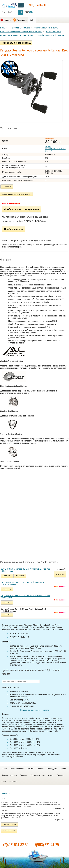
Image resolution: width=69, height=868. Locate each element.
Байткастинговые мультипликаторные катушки (21, 32)
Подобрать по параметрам (16, 43)
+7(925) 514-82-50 (36, 5)
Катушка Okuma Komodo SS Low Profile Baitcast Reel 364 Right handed (25, 597)
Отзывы (30, 769)
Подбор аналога (13, 229)
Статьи (51, 775)
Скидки (63, 769)
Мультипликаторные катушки (47, 28)
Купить (60, 574)
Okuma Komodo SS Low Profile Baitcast (55, 149)
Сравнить (7, 187)
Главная (4, 769)
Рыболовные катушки (21, 28)
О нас (4, 782)
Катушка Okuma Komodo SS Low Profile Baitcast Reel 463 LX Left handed (25, 570)
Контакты (13, 782)
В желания (20, 576)
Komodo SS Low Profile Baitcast (50, 35)
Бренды (60, 775)
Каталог (4, 28)
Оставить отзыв (9, 824)
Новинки (7, 20)
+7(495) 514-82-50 (16, 845)
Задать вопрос (9, 831)
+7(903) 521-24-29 (46, 845)
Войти (32, 20)
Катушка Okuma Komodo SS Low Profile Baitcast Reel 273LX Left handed (24, 583)
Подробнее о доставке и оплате (34, 710)
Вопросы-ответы (17, 769)
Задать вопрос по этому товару (16, 194)
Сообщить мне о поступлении (21, 209)
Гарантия (24, 775)
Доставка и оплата (9, 775)
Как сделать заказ (38, 775)
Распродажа (22, 20)
